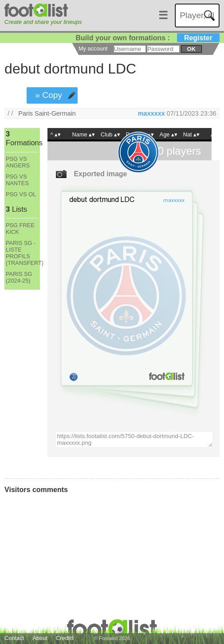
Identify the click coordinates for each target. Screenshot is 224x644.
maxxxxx (151, 113)
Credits (65, 638)
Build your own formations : (147, 38)
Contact (14, 638)
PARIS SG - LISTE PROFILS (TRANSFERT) (22, 253)
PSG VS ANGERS (18, 162)
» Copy (49, 95)
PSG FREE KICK (20, 229)
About (40, 638)
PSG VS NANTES (17, 180)
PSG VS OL (21, 194)
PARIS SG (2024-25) (19, 277)
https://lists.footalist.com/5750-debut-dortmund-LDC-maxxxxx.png (134, 439)
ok (191, 49)
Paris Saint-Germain (47, 113)
